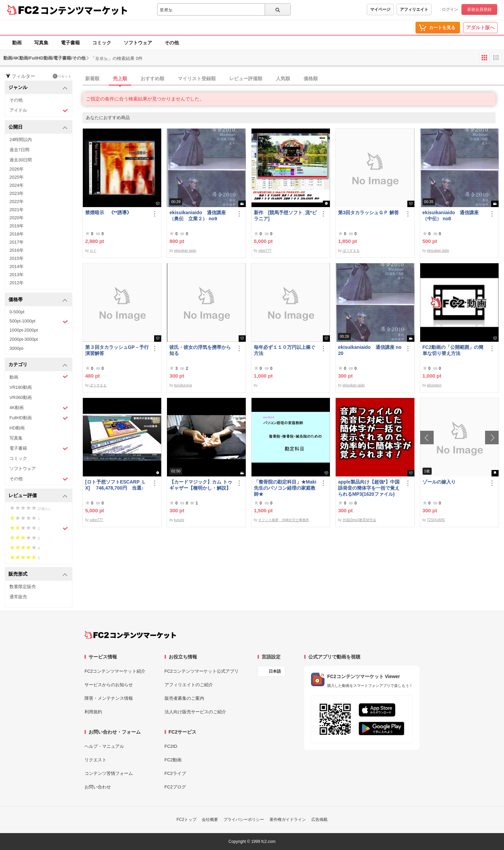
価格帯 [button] (38, 300)
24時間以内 (21, 140)
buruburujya (183, 385)
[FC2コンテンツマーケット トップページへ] (130, 635)
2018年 (17, 234)
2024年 (17, 185)
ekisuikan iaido (185, 251)
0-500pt (17, 312)
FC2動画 (173, 760)
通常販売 (18, 597)
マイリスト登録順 (197, 79)
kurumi (179, 520)
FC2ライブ (175, 773)
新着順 (92, 79)
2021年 (17, 210)
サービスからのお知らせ (109, 685)
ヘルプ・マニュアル (104, 746)
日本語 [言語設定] (275, 671)
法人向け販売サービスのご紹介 (195, 712)
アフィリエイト (414, 9)
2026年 (17, 169)
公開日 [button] (38, 127)
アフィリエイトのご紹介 (189, 685)
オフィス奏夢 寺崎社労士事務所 (284, 520)
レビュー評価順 (246, 79)
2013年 (17, 275)
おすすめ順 (152, 79)
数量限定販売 (23, 587)
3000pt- (17, 348)
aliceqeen (434, 385)
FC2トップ (186, 820)
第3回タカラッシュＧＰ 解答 (368, 212)
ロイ (93, 251)
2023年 (17, 193)
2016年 (17, 250)
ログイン (450, 9)
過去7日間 (19, 150)
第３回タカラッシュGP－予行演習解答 (117, 350)
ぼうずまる (351, 251)
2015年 (17, 258)
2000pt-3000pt (24, 339)
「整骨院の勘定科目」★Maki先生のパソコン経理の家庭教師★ (285, 488)
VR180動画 (21, 387)
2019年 (17, 226)
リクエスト (95, 760)
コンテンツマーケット (84, 10)
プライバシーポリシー (244, 820)
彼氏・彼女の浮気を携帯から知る (200, 350)
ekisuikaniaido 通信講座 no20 (370, 350)
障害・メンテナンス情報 (109, 698)
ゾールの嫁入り (439, 482)
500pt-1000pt (39, 321)
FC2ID (171, 746)
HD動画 (17, 428)
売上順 (120, 79)
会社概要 (210, 820)
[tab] (293, 79)
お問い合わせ (98, 787)
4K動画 (39, 408)
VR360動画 (21, 397)
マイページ (380, 9)
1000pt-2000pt (24, 330)
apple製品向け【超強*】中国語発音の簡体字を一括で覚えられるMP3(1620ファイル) (369, 488)
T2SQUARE (436, 520)
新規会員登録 (479, 9)
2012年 (17, 283)
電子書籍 (70, 43)
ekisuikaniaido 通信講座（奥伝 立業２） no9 (197, 216)
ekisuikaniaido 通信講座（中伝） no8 (451, 216)
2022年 (17, 202)
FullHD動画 (39, 418)
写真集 (41, 43)
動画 (17, 43)
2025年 (17, 177)
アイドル (39, 110)
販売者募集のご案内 (184, 698)
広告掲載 (319, 820)
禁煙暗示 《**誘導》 (108, 212)
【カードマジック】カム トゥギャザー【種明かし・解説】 (201, 485)
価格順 (311, 79)
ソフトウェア (138, 43)
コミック (102, 43)
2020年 (17, 218)
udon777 (265, 251)
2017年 (17, 242)
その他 (172, 43)
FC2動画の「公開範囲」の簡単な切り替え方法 (453, 350)
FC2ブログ (175, 787)
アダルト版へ (480, 27)
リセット (62, 76)
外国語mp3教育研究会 (359, 520)
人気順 (283, 79)
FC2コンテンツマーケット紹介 (115, 671)
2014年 (17, 266)
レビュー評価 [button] (38, 496)
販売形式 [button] (38, 574)
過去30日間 (21, 160)
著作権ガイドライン (288, 820)
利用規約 (93, 712)
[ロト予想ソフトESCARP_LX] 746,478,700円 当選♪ (115, 485)
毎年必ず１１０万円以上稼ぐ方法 (285, 350)
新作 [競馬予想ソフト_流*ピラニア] (285, 216)
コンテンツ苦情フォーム (109, 773)
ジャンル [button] (38, 88)
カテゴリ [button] (38, 365)
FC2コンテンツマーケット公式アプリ (202, 671)
